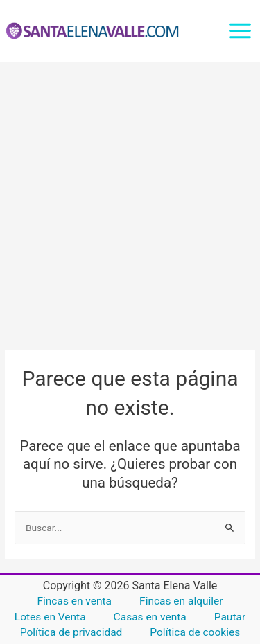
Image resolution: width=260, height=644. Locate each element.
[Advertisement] (130, 199)
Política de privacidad (71, 632)
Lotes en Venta (50, 617)
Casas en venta (150, 617)
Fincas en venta (74, 601)
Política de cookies (195, 632)
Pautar (230, 617)
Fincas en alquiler (181, 601)
